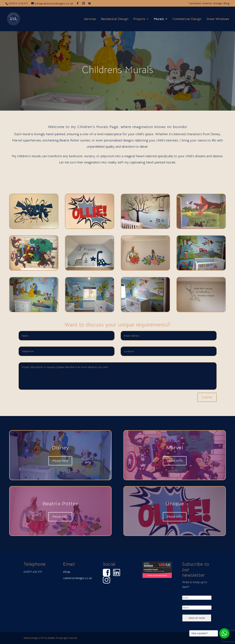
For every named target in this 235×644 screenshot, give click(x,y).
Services (90, 19)
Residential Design (115, 19)
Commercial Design (187, 19)
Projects (139, 19)
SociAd (51, 638)
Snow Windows (218, 19)
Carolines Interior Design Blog (209, 3)
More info (60, 462)
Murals (159, 19)
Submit (207, 397)
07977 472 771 (33, 572)
